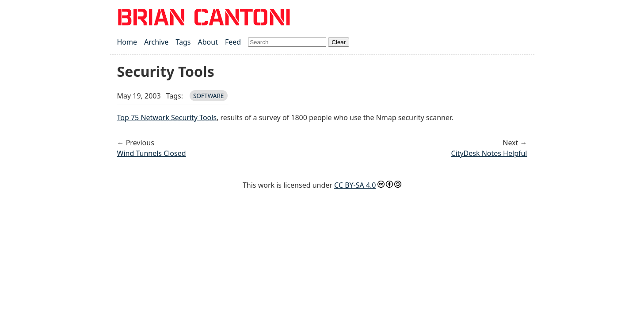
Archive (156, 42)
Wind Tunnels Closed (152, 153)
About (208, 42)
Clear (339, 42)
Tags (183, 42)
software (209, 96)
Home (127, 42)
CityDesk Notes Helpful (489, 153)
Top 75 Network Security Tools (167, 117)
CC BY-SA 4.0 (355, 185)
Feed (233, 42)
